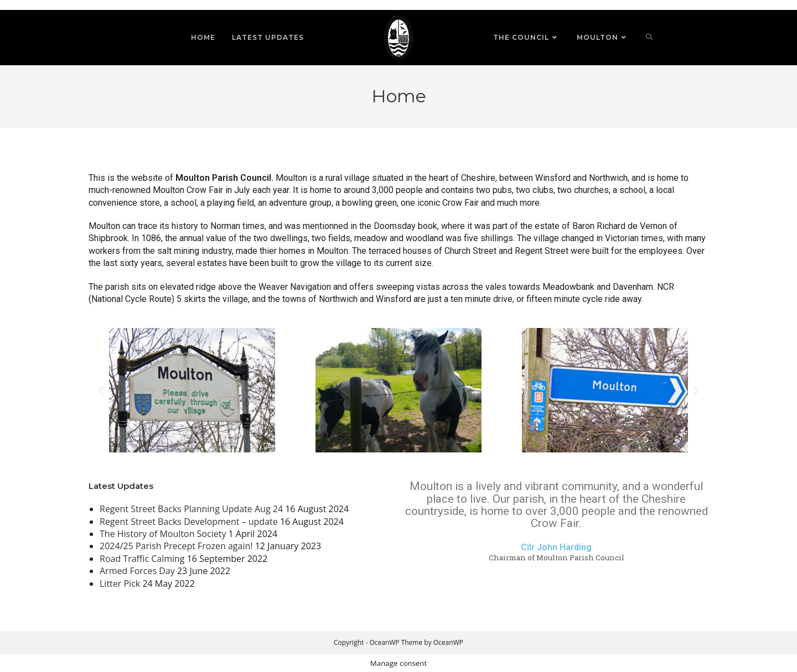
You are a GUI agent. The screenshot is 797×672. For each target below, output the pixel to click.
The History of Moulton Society (163, 534)
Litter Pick (120, 584)
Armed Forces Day (137, 571)
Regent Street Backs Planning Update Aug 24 (191, 509)
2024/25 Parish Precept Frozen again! (176, 546)
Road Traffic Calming (142, 559)
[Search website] (649, 38)
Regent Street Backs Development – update (189, 522)
